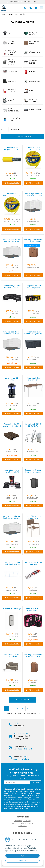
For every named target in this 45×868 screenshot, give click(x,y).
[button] (25, 8)
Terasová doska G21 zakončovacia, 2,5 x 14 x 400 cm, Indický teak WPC (12, 426)
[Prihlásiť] (31, 8)
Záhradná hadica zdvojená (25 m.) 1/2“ (12, 148)
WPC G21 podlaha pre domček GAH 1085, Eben (12, 242)
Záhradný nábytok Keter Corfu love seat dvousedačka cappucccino (12, 656)
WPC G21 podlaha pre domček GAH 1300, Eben (12, 334)
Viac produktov (22, 700)
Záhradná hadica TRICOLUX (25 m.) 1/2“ (33, 148)
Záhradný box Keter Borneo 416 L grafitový (33, 333)
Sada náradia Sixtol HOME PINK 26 (33, 609)
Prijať (22, 856)
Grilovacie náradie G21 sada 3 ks (33, 563)
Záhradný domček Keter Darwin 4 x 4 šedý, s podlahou (33, 472)
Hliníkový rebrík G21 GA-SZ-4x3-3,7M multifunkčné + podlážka (33, 426)
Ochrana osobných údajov (23, 823)
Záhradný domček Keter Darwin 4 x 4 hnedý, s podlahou (33, 656)
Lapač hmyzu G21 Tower (12, 379)
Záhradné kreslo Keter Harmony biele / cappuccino (33, 518)
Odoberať (35, 782)
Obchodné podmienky (23, 821)
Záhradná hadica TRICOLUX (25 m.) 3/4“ (12, 195)
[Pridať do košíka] (12, 183)
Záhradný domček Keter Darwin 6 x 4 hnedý (33, 241)
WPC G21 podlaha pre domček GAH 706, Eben (12, 517)
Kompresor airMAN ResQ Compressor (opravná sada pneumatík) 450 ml (33, 288)
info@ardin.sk (14, 2)
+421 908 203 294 (30, 2)
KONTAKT (22, 826)
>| (38, 709)
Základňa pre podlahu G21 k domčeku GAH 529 (12, 564)
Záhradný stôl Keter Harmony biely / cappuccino (33, 380)
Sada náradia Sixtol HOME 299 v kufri (12, 471)
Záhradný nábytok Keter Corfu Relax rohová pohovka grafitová (12, 288)
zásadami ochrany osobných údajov (16, 793)
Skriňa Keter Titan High (12, 608)
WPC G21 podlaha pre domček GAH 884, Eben (33, 195)
